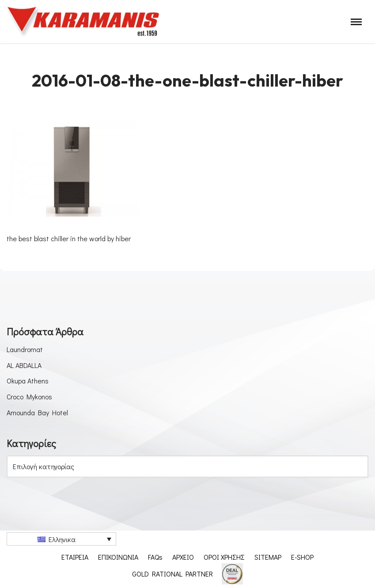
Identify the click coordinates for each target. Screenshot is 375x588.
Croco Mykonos (30, 396)
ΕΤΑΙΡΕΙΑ (75, 557)
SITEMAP (268, 557)
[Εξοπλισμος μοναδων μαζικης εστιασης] (84, 22)
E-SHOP (303, 557)
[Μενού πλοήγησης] (356, 22)
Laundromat (25, 349)
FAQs (155, 557)
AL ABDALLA (24, 365)
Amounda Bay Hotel (37, 412)
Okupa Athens (28, 381)
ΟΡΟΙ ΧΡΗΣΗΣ (224, 557)
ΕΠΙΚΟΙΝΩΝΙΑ (118, 557)
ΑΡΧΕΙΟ (183, 557)
